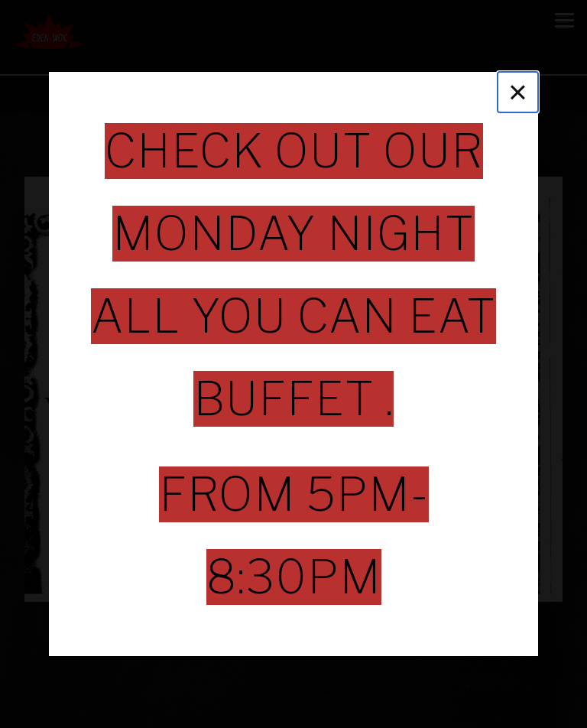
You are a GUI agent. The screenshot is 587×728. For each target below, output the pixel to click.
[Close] (518, 92)
